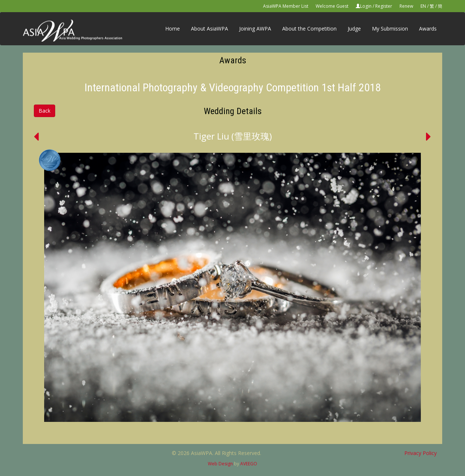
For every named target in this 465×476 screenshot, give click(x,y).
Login (366, 6)
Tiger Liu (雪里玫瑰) (233, 136)
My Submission (390, 29)
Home (173, 29)
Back (45, 111)
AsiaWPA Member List (286, 6)
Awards (428, 29)
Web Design (220, 464)
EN (423, 6)
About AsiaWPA (210, 29)
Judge (354, 29)
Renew (406, 6)
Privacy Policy (420, 453)
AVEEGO (249, 464)
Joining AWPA (255, 29)
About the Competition (309, 29)
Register (384, 6)
